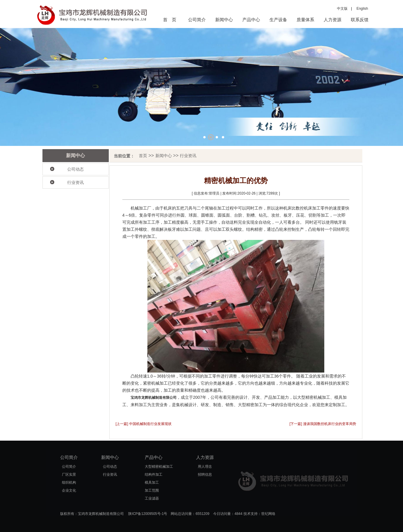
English (360, 9)
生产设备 (278, 20)
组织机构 (69, 482)
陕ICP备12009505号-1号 (148, 514)
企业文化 (69, 490)
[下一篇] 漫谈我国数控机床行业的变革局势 (323, 424)
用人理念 (205, 467)
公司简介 (197, 20)
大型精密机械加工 (159, 467)
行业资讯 (75, 182)
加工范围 (152, 490)
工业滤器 (152, 498)
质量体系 (305, 20)
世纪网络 (268, 514)
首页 (143, 156)
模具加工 (152, 482)
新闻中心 (224, 20)
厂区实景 (69, 475)
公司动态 (75, 169)
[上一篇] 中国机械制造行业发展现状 (144, 424)
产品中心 (251, 20)
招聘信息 (205, 475)
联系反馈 (360, 20)
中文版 (342, 9)
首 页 (170, 20)
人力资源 (333, 20)
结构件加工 (154, 475)
